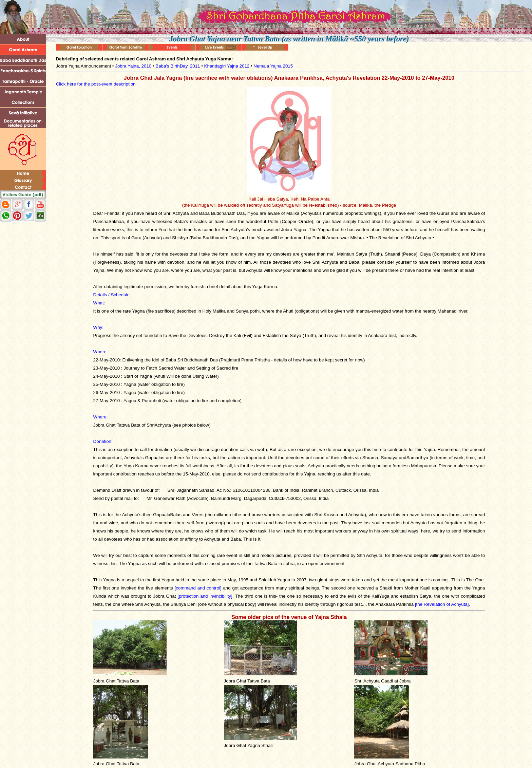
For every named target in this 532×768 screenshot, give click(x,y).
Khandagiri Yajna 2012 (227, 66)
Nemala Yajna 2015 (273, 66)
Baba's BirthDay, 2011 (178, 66)
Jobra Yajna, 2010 (133, 66)
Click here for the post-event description (96, 84)
